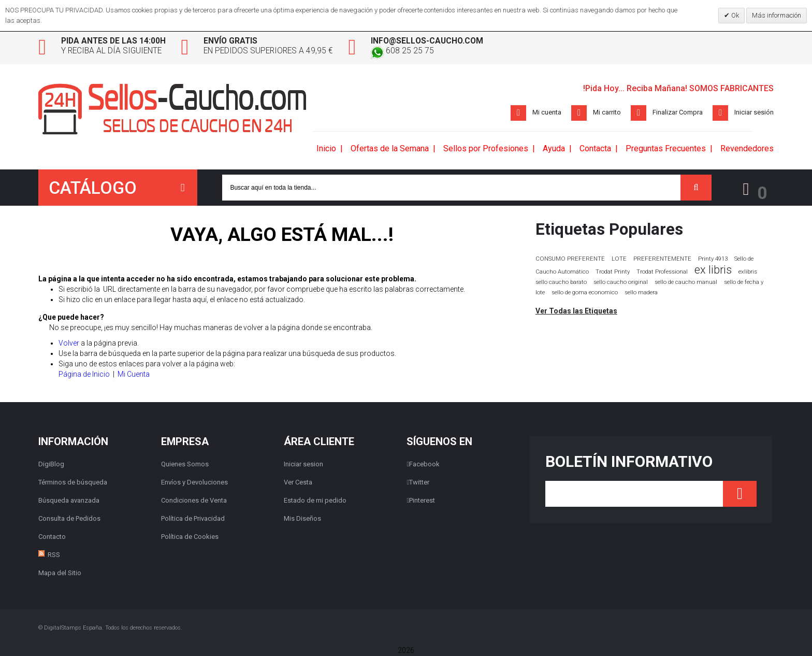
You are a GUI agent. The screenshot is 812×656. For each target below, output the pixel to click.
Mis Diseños (302, 519)
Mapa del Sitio (60, 573)
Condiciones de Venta (194, 501)
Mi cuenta (547, 113)
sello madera (641, 293)
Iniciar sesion (303, 465)
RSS (54, 555)
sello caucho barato (561, 283)
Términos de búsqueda (73, 483)
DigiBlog (51, 465)
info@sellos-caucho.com (441, 41)
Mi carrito (607, 113)
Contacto (52, 537)
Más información (777, 15)
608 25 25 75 (415, 52)
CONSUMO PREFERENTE (570, 259)
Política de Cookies (190, 537)
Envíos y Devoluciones (194, 483)
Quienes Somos (185, 465)
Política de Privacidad (193, 519)
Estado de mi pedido (315, 501)
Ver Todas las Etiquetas (576, 311)
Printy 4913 (713, 259)
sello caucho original (621, 283)
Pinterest (421, 501)
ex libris (713, 270)
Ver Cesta (298, 483)
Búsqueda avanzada (69, 501)
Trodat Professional (662, 272)
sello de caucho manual (686, 283)
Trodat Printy (613, 272)
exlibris (748, 272)
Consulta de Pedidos (69, 519)
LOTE (619, 259)
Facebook (423, 465)
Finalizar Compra (678, 113)
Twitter (418, 483)
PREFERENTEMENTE (662, 259)
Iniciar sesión (754, 113)
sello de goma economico (585, 293)
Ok (734, 15)
